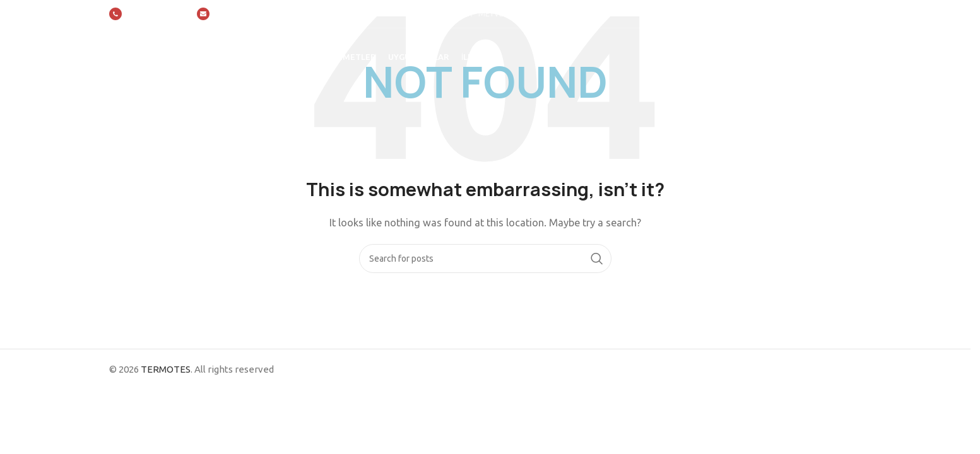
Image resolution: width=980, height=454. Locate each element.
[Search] (485, 259)
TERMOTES (166, 369)
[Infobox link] (147, 14)
